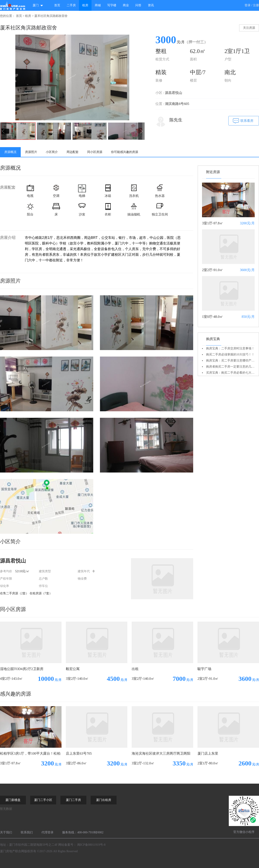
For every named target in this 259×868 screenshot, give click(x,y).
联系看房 (247, 121)
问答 (138, 5)
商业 (126, 5)
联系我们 (27, 832)
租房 (85, 5)
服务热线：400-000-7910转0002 (83, 832)
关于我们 (6, 832)
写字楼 (112, 5)
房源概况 (10, 152)
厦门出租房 (104, 800)
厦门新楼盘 (13, 800)
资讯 (151, 5)
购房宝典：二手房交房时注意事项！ (230, 348)
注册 (256, 5)
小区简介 (52, 152)
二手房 (71, 5)
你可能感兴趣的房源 (125, 152)
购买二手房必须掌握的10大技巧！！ (230, 354)
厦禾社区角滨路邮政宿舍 (51, 16)
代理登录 (47, 832)
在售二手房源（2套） (14, 593)
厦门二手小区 (43, 800)
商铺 (98, 5)
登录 (248, 5)
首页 (57, 5)
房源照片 (31, 152)
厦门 (38, 6)
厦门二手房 (73, 800)
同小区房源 (95, 152)
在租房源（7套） (41, 593)
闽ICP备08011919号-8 (91, 845)
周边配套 (73, 152)
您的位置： (8, 16)
